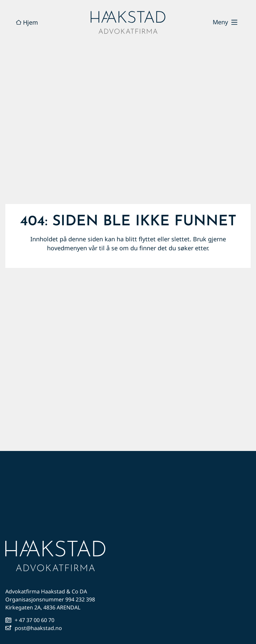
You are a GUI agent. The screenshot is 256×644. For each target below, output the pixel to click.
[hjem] (128, 22)
